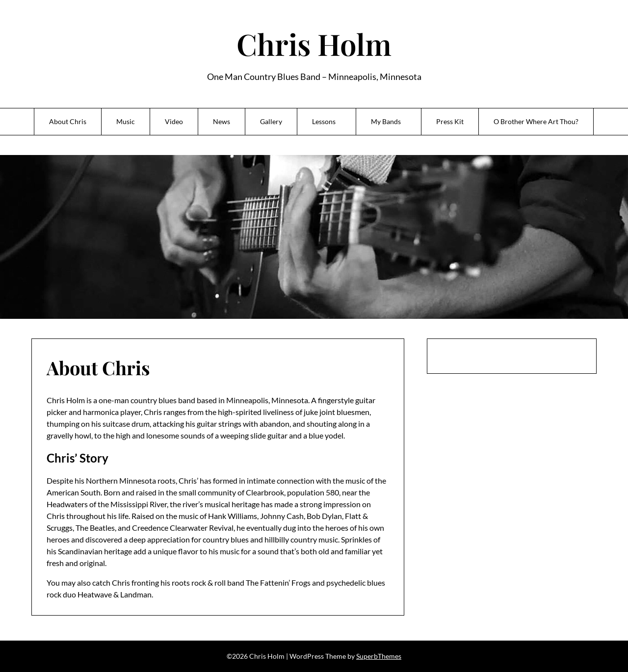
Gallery (271, 121)
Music (126, 121)
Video (174, 121)
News (222, 121)
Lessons (324, 121)
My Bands (386, 121)
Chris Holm (314, 44)
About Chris (68, 121)
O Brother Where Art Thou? (536, 121)
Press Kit (450, 121)
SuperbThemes (379, 656)
